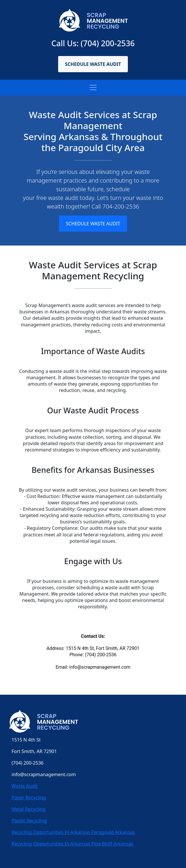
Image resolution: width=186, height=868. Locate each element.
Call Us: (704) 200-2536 (93, 43)
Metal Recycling (28, 809)
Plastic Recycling (29, 821)
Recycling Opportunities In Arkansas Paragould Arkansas (73, 832)
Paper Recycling (29, 798)
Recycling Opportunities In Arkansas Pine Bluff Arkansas (72, 844)
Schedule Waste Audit (93, 64)
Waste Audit (25, 786)
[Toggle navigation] (93, 88)
